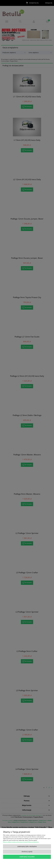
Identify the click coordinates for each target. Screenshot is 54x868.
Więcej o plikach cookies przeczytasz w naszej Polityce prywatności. (21, 842)
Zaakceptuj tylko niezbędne (27, 846)
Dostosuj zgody (27, 852)
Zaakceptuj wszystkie (27, 857)
